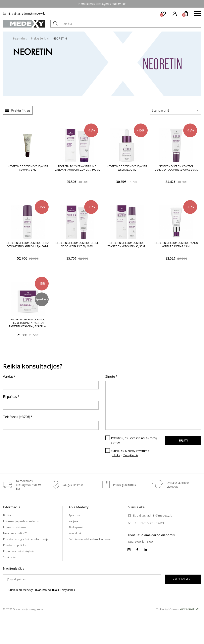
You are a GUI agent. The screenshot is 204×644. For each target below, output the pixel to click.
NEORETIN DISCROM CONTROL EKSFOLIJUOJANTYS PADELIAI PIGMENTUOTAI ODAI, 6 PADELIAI (28, 323)
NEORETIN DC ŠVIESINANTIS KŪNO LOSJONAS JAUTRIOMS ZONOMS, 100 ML (77, 168)
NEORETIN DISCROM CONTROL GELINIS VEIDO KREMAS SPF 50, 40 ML (77, 245)
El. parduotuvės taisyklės (19, 551)
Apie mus (75, 515)
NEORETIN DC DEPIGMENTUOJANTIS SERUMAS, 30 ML (127, 168)
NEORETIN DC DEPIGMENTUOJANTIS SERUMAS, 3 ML (28, 168)
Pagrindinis (20, 38)
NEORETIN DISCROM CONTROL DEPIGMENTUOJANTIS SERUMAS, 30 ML (176, 168)
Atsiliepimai (76, 527)
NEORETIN (60, 38)
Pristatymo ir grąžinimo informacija (26, 539)
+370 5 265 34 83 (152, 523)
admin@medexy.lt (33, 13)
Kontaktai (75, 533)
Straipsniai (10, 557)
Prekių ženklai (40, 38)
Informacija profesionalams (21, 521)
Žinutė (110, 376)
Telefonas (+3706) (17, 417)
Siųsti (183, 440)
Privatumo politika (15, 545)
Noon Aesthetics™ (15, 533)
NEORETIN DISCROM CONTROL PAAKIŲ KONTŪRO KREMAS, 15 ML (176, 245)
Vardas (8, 376)
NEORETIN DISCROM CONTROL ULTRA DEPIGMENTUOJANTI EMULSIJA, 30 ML (28, 245)
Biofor (7, 515)
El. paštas (10, 397)
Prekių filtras (21, 110)
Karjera (73, 521)
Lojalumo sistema (15, 527)
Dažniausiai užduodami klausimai (90, 539)
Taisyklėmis (131, 455)
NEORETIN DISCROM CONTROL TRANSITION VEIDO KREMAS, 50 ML (127, 245)
